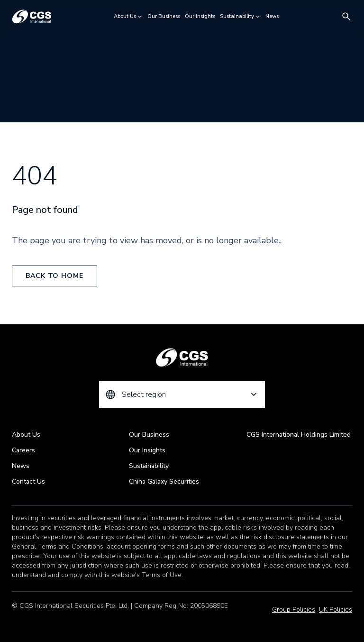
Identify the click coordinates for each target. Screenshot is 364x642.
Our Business (164, 16)
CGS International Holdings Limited (299, 435)
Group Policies (294, 610)
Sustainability (240, 16)
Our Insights (200, 16)
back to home (54, 276)
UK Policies (336, 610)
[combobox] (182, 394)
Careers (23, 450)
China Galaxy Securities (164, 481)
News (272, 16)
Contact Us (28, 481)
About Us (128, 16)
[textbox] (182, 394)
